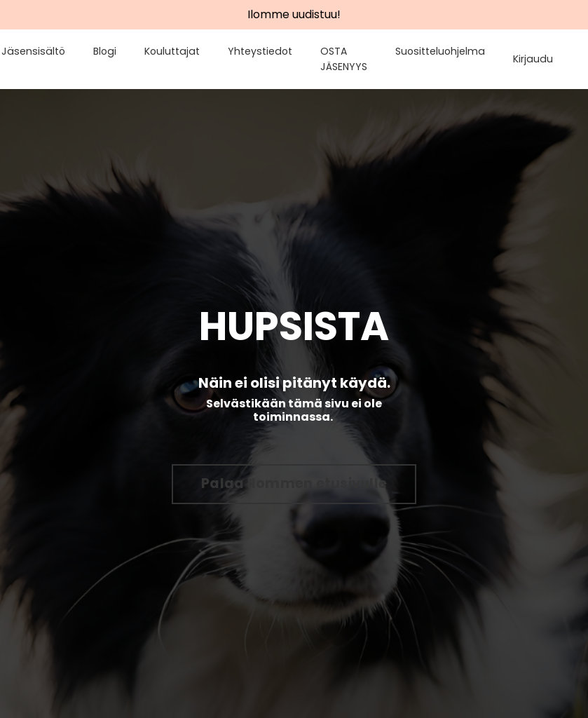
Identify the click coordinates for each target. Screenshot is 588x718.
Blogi (111, 51)
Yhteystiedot (264, 51)
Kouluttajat (178, 51)
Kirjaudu (534, 59)
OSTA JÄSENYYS (347, 59)
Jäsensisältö (42, 51)
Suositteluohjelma (442, 51)
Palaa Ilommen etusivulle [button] (294, 483)
